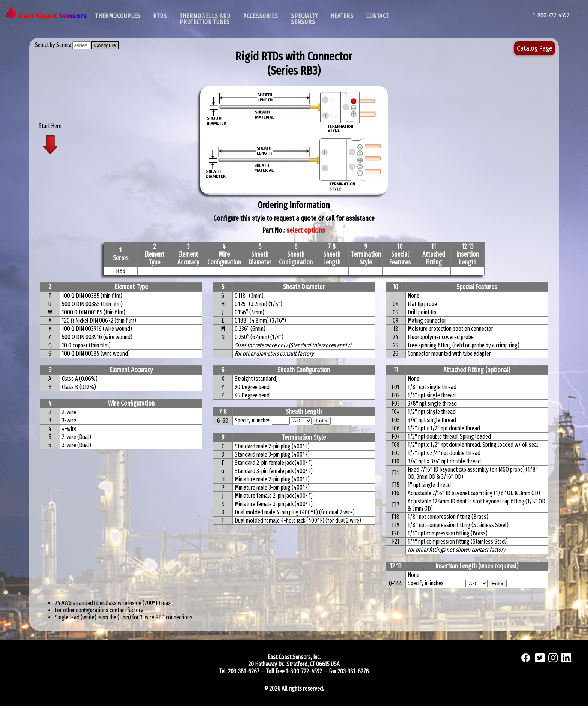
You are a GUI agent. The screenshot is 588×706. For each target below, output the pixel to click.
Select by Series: (54, 45)
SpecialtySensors (304, 19)
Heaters (342, 16)
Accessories (261, 16)
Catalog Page (535, 48)
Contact (378, 16)
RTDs (160, 16)
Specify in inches (253, 420)
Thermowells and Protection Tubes (205, 19)
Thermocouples (118, 16)
